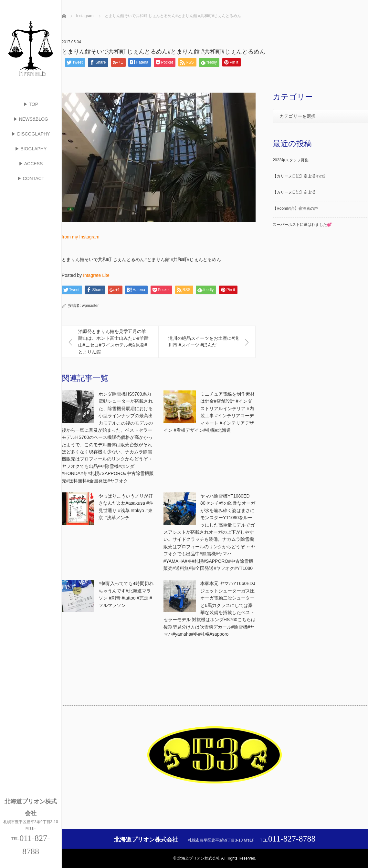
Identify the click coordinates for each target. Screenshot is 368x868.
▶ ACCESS (31, 164)
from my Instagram (81, 237)
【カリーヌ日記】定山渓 (294, 192)
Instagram (85, 16)
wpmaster (90, 306)
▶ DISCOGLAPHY (31, 134)
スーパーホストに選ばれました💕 (302, 225)
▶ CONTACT (31, 178)
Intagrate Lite (96, 275)
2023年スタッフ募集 (291, 160)
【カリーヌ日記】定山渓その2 (299, 176)
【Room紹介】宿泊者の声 (295, 208)
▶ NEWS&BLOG (31, 119)
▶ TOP (31, 104)
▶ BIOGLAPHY (31, 149)
